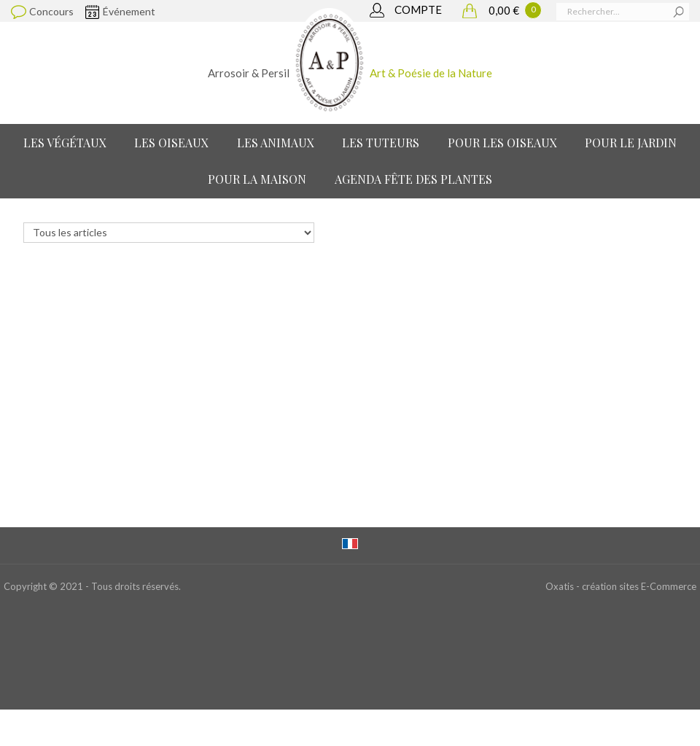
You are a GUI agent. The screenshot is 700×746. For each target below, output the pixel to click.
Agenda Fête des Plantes (413, 179)
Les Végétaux (65, 143)
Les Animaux (276, 143)
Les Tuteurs (381, 143)
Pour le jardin (631, 143)
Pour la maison (257, 179)
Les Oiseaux (171, 143)
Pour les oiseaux (502, 143)
